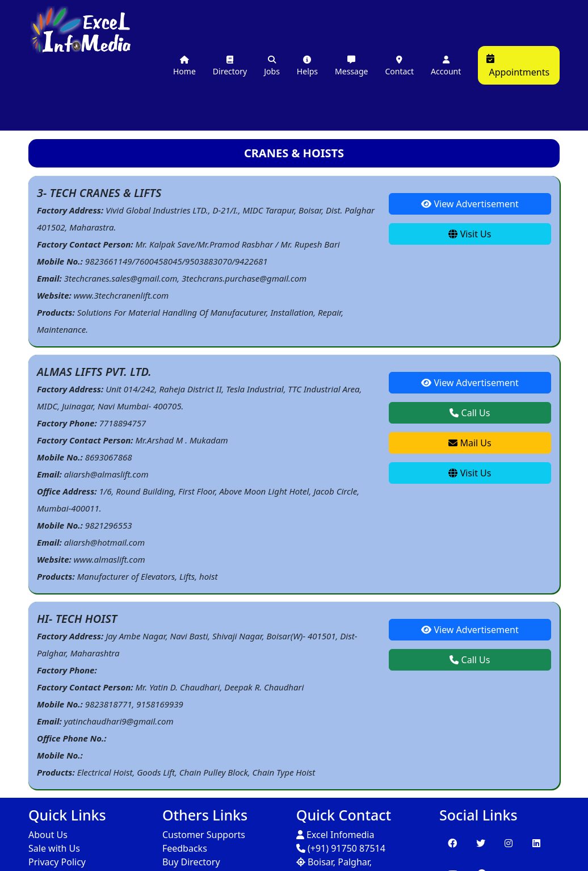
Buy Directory (191, 862)
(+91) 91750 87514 (341, 848)
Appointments (518, 66)
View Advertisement (470, 204)
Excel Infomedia (335, 835)
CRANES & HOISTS (294, 153)
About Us (48, 835)
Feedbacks (185, 848)
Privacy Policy (57, 862)
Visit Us (470, 234)
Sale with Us (54, 848)
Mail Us (470, 443)
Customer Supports (204, 835)
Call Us (470, 413)
